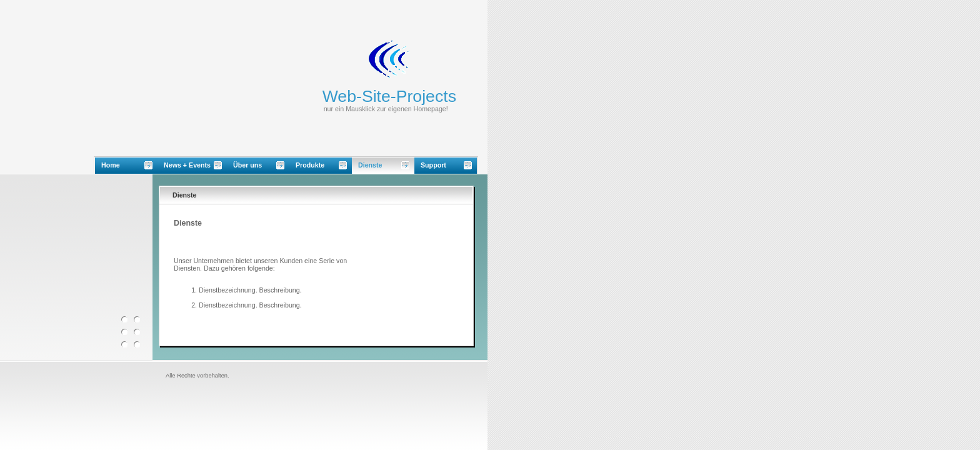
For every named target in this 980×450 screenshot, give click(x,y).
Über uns (247, 165)
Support (433, 165)
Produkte (310, 165)
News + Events (187, 165)
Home (111, 165)
